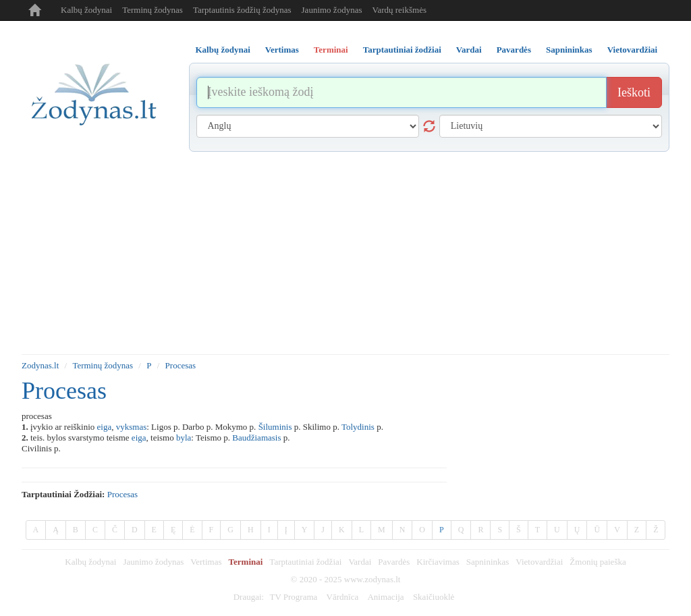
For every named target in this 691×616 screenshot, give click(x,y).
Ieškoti (634, 92)
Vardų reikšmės (399, 10)
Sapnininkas (488, 562)
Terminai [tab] (331, 50)
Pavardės (394, 562)
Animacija (385, 597)
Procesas (181, 365)
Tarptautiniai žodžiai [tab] (402, 50)
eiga (105, 427)
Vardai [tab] (469, 50)
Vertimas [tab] (282, 50)
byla (184, 438)
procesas (123, 494)
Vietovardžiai (539, 562)
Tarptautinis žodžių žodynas (242, 10)
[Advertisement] (345, 253)
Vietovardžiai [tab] (633, 50)
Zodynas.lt (40, 365)
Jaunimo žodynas (332, 10)
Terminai (246, 562)
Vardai (360, 562)
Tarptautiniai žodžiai (305, 562)
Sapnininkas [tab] (569, 50)
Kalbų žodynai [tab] (223, 50)
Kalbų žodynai (86, 10)
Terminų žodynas (153, 10)
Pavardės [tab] (514, 50)
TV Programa (293, 597)
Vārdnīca (343, 597)
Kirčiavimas (438, 562)
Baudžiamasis (256, 438)
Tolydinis (358, 427)
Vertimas (206, 562)
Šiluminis (275, 427)
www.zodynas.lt (372, 579)
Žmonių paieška (598, 562)
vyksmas (132, 427)
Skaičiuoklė (434, 597)
